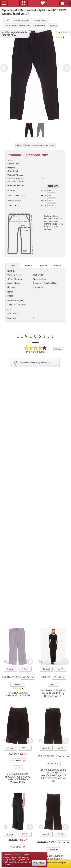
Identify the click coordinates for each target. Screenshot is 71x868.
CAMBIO (18, 684)
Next (66, 68)
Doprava (43, 266)
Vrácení (58, 266)
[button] (28, 677)
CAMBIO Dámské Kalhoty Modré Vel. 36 (18, 694)
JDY (18, 768)
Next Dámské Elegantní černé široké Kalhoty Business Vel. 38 (53, 693)
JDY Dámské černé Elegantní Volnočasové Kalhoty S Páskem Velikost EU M (18, 778)
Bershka (53, 764)
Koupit (10, 669)
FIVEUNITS (38, 275)
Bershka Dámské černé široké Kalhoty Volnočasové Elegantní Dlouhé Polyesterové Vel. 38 (53, 775)
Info (13, 266)
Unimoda (53, 850)
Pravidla (28, 266)
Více (58, 349)
